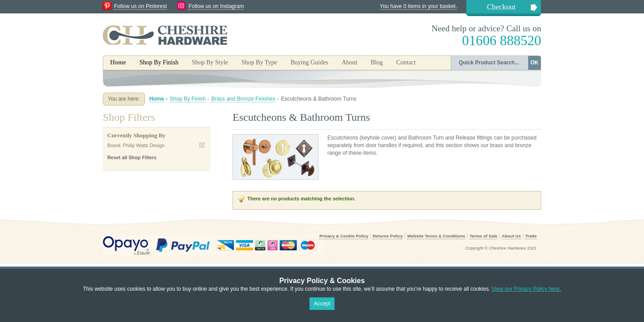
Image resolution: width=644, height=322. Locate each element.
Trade (531, 236)
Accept (322, 304)
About (350, 62)
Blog (377, 62)
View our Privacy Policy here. (526, 289)
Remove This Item (202, 145)
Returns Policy (388, 236)
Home (118, 62)
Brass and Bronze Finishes (243, 99)
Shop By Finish (188, 99)
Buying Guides (309, 62)
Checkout (501, 7)
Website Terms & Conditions (436, 236)
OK (534, 63)
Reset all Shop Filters (132, 157)
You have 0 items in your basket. (418, 6)
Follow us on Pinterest (140, 6)
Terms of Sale (483, 236)
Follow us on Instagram (216, 6)
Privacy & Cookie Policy (344, 236)
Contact (406, 62)
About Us (511, 236)
